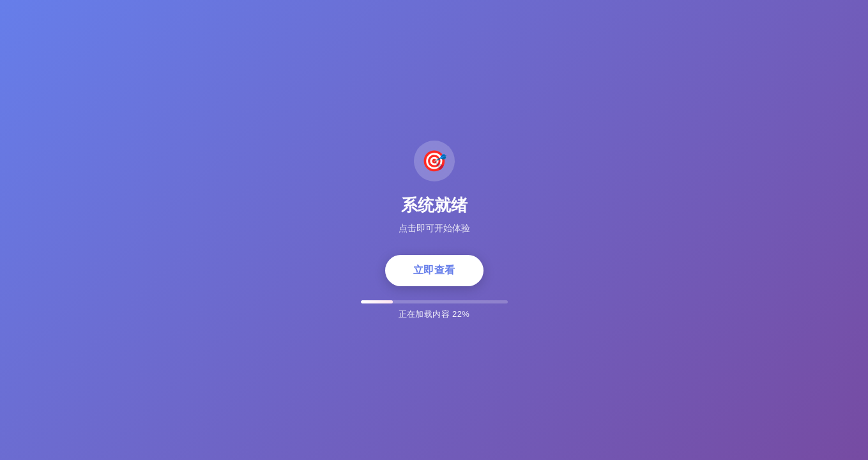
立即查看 (434, 270)
